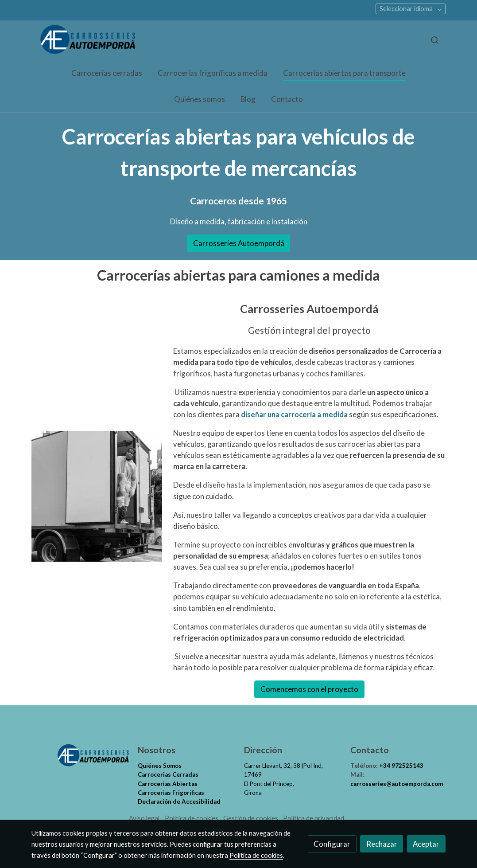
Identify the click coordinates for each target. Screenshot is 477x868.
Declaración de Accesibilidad (179, 802)
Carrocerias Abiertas (168, 784)
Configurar (332, 844)
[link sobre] (79, 756)
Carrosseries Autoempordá (239, 243)
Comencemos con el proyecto (309, 689)
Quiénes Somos (160, 766)
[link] (88, 40)
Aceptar (426, 844)
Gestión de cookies (251, 818)
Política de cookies (192, 818)
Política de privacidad (314, 818)
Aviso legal (144, 818)
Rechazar (382, 844)
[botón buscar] (434, 40)
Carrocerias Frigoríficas (171, 793)
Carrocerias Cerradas (168, 774)
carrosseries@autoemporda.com (397, 784)
